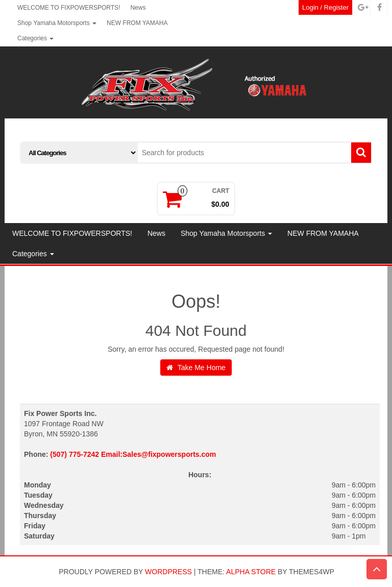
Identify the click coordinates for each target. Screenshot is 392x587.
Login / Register (325, 7)
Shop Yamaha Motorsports (57, 23)
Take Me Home (196, 368)
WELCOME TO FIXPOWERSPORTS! (69, 8)
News (138, 8)
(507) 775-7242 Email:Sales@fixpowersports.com (133, 454)
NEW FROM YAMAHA (137, 23)
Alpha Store (251, 572)
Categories (35, 38)
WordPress (168, 572)
